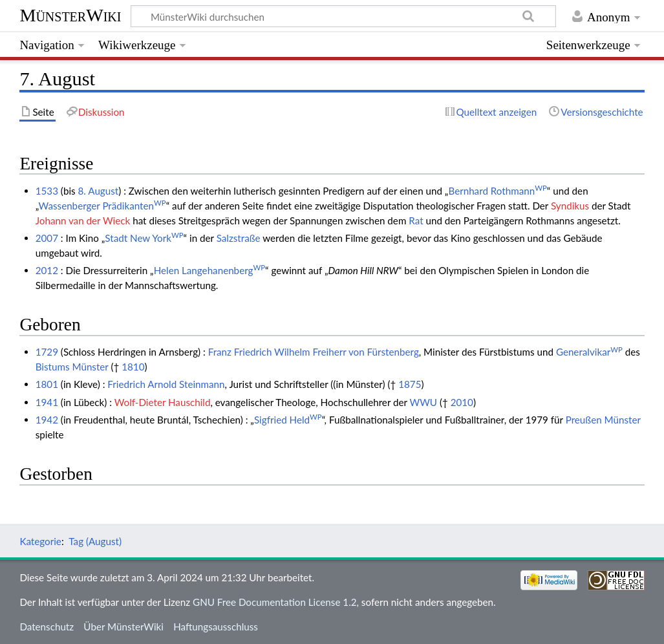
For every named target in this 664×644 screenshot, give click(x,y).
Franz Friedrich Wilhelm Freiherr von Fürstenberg (314, 352)
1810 (133, 367)
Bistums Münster (72, 367)
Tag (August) (95, 541)
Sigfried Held (288, 420)
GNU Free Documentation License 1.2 (274, 602)
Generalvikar (589, 352)
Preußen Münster (603, 420)
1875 (410, 384)
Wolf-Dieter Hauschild (163, 402)
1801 (47, 384)
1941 (47, 402)
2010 (462, 402)
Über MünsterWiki (123, 627)
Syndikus (570, 206)
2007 (47, 238)
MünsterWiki (70, 15)
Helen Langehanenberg (209, 270)
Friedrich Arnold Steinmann (166, 384)
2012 (47, 270)
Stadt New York (144, 238)
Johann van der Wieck (83, 220)
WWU (423, 402)
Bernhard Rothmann (497, 191)
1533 (47, 191)
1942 (47, 420)
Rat (416, 220)
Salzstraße (239, 238)
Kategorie (40, 541)
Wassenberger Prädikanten (102, 206)
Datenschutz (47, 627)
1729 (47, 352)
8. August (99, 191)
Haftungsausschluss (216, 627)
